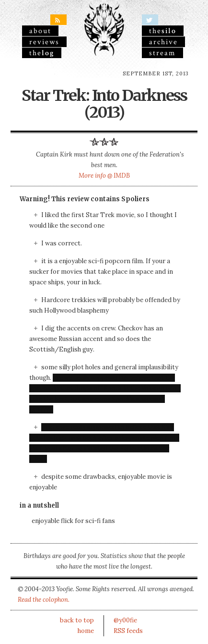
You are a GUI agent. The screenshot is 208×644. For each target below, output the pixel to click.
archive (163, 42)
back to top (77, 620)
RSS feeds (128, 631)
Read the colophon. (44, 600)
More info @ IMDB (104, 176)
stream (162, 53)
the (42, 53)
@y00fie (125, 620)
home (86, 631)
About (40, 31)
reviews (44, 42)
